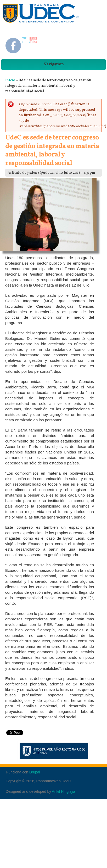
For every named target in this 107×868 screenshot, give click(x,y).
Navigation (54, 64)
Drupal (35, 772)
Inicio (10, 80)
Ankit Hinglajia (63, 791)
